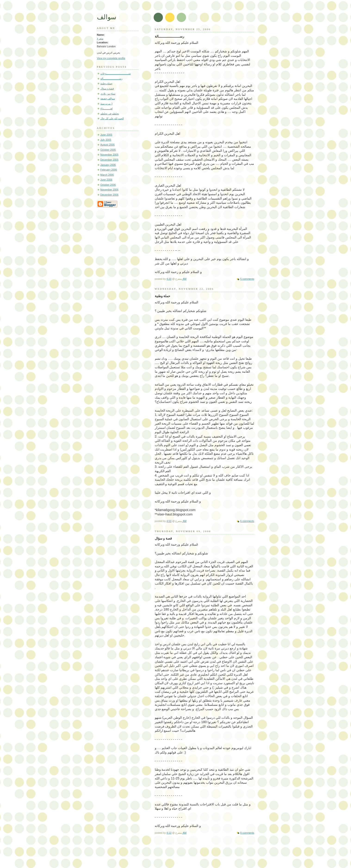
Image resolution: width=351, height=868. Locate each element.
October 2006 (108, 185)
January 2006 (108, 165)
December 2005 (110, 160)
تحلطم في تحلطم (110, 114)
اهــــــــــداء (107, 108)
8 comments (247, 833)
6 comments (247, 521)
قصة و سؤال (107, 89)
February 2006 (109, 170)
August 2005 (108, 145)
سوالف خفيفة (108, 99)
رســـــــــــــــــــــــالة (111, 79)
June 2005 (106, 135)
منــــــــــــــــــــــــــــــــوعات (116, 73)
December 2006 (110, 195)
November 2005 (110, 155)
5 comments (247, 279)
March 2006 (107, 175)
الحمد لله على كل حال (112, 118)
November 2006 (110, 190)
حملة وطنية (106, 83)
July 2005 (106, 140)
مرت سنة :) (107, 104)
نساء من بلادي (108, 94)
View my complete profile (111, 58)
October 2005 (108, 150)
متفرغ (100, 38)
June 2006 (106, 180)
